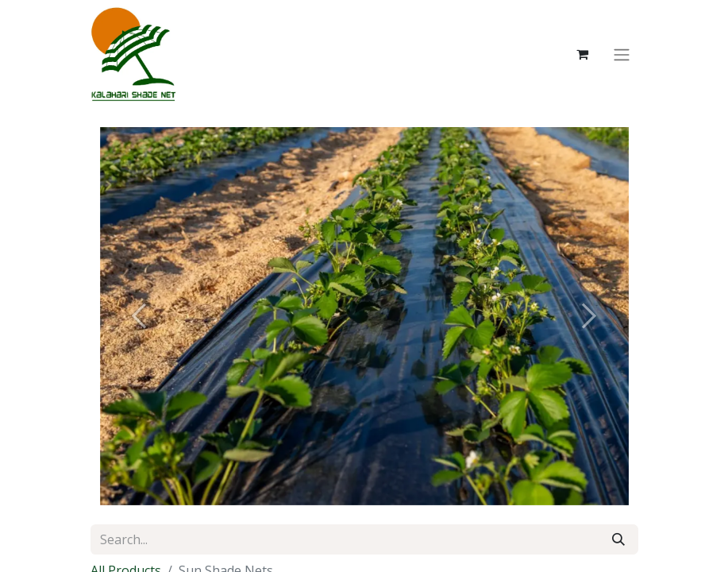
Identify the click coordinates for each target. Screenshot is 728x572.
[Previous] (140, 316)
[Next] (589, 316)
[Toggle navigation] (622, 54)
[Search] (618, 539)
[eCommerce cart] (583, 54)
